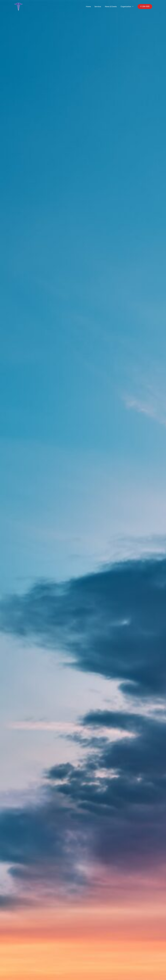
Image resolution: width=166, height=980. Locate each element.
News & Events (111, 6)
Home (89, 6)
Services (98, 6)
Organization (126, 6)
